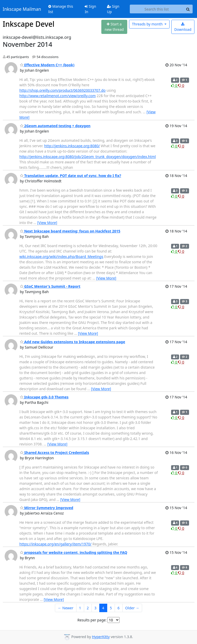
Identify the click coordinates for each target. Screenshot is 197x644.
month (148, 24)
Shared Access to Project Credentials (55, 452)
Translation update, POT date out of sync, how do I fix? (71, 176)
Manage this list (61, 9)
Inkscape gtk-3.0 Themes (44, 397)
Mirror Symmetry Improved (47, 508)
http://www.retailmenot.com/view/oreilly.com (58, 96)
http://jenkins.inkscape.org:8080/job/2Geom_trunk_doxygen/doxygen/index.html (88, 157)
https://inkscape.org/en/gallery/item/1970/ (56, 544)
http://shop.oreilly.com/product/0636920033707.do (63, 90)
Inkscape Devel (29, 24)
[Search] (188, 9)
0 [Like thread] (175, 85)
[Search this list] (157, 9)
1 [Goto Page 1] (80, 608)
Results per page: (92, 620)
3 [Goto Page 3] (95, 608)
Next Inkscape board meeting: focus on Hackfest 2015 (70, 231)
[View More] (47, 223)
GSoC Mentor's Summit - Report (50, 286)
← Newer (66, 608)
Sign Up (113, 9)
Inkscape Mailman (22, 9)
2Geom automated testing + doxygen (55, 126)
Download (183, 27)
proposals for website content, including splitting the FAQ (74, 552)
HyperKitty (101, 637)
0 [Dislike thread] (181, 85)
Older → (132, 608)
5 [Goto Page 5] (111, 608)
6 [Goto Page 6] (119, 608)
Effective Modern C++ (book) (47, 65)
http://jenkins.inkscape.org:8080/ (72, 146)
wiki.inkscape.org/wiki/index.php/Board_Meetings (61, 256)
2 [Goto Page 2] (88, 608)
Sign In (90, 9)
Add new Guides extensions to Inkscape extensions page (73, 342)
